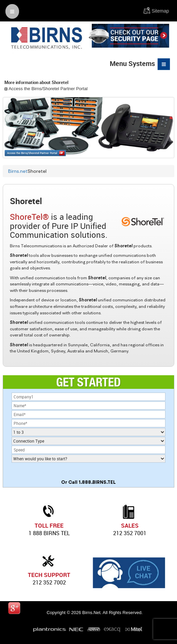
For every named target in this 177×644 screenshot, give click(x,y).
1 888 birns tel (49, 533)
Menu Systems (140, 64)
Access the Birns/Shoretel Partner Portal (46, 89)
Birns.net (18, 171)
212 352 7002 (49, 582)
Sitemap (160, 11)
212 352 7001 (130, 533)
